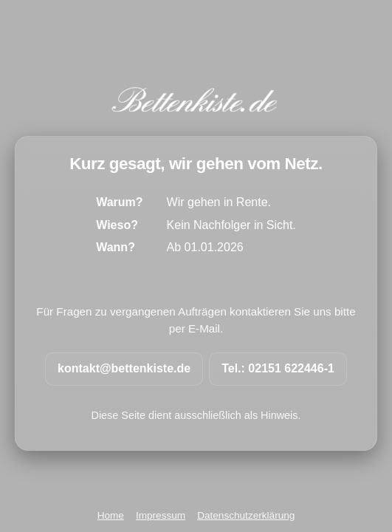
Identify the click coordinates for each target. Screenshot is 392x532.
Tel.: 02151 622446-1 (278, 368)
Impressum (161, 515)
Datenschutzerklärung (246, 515)
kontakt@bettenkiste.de (124, 368)
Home (111, 515)
